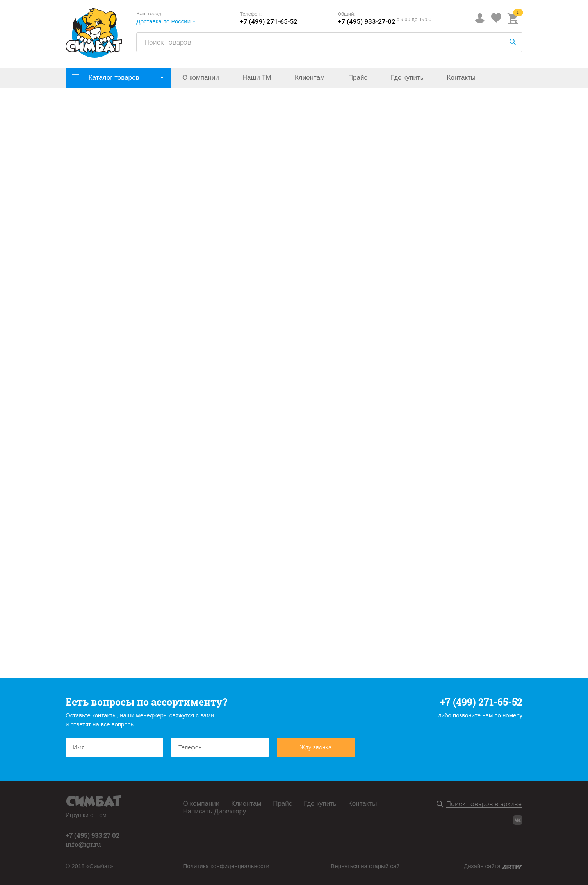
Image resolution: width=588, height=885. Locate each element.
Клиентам (310, 78)
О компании (201, 78)
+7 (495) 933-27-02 (367, 22)
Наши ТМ (257, 78)
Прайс (358, 78)
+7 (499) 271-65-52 (269, 22)
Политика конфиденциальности (226, 866)
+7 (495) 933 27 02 (93, 835)
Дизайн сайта (493, 866)
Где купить (407, 78)
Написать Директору (215, 811)
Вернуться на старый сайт (366, 866)
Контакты (461, 78)
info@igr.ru (83, 844)
